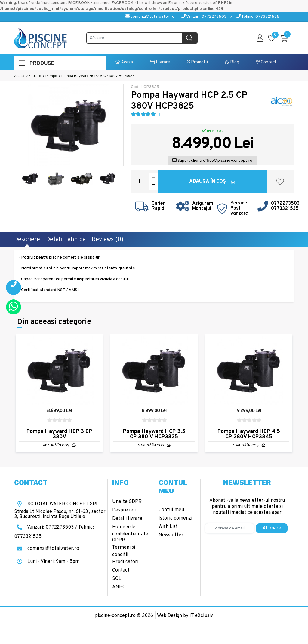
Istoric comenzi (175, 518)
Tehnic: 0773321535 (258, 17)
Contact (266, 62)
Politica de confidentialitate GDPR (130, 534)
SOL (117, 579)
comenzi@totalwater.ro (150, 17)
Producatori (125, 562)
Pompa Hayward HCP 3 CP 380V (59, 434)
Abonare (272, 528)
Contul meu (171, 510)
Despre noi (124, 510)
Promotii (197, 62)
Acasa (124, 62)
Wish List (168, 527)
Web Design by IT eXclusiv (185, 616)
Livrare (160, 62)
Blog (232, 62)
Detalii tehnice (66, 240)
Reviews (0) (108, 240)
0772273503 (285, 204)
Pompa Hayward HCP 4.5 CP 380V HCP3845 (249, 434)
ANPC (119, 587)
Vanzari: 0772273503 (204, 17)
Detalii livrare (127, 519)
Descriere (27, 240)
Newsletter (171, 535)
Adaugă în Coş (212, 182)
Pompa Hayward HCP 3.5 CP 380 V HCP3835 (154, 434)
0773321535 (285, 209)
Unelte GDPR (127, 502)
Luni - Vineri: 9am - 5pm (47, 562)
